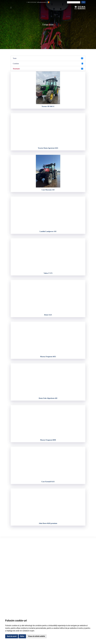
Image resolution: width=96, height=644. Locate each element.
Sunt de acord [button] (12, 636)
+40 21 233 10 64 (31, 2)
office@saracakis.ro (42, 2)
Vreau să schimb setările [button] (37, 636)
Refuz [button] (22, 636)
